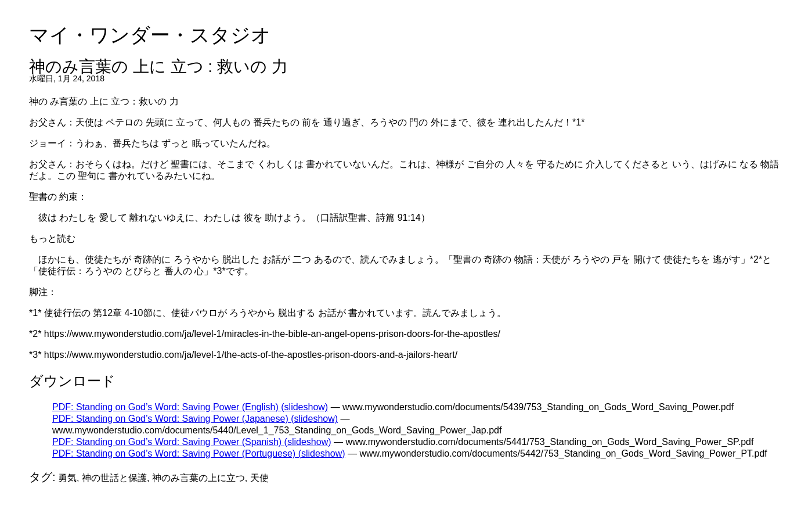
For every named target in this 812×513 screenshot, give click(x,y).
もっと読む (52, 238)
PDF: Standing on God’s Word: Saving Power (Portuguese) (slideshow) (199, 453)
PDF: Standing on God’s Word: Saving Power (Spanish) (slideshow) (192, 442)
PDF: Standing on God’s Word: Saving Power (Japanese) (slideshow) (195, 419)
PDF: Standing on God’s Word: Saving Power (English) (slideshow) (190, 407)
